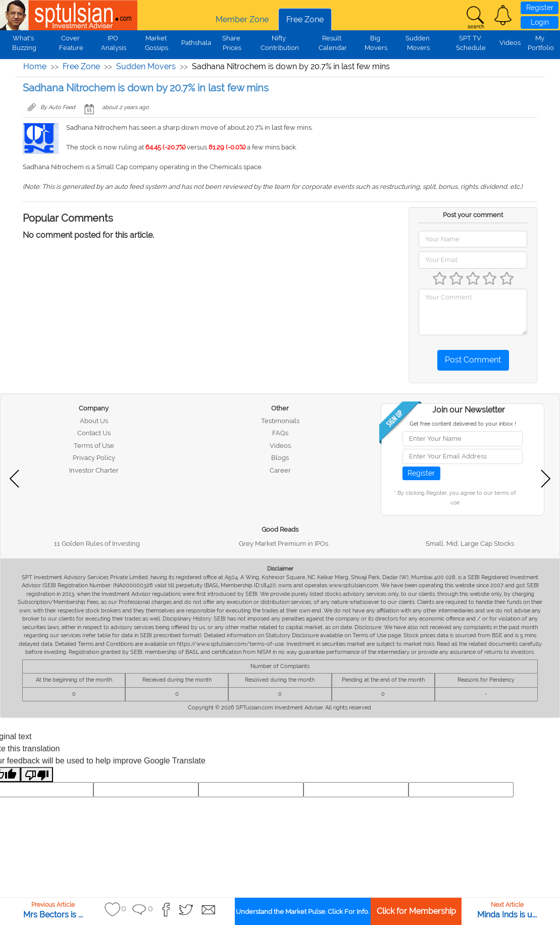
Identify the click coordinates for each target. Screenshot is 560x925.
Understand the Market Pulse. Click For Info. (302, 912)
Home (35, 66)
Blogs (280, 458)
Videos (510, 43)
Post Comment (473, 360)
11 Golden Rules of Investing (97, 544)
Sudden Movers (146, 66)
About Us (94, 421)
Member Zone (242, 19)
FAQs (280, 433)
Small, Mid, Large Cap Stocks (470, 544)
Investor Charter (94, 470)
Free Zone (305, 19)
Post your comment (473, 215)
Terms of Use (94, 446)
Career (280, 470)
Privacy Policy (94, 458)
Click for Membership (416, 911)
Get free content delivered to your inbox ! (463, 424)
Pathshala (196, 43)
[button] (503, 15)
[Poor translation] (37, 775)
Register (540, 8)
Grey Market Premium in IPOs (284, 544)
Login (540, 22)
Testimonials (280, 421)
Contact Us (94, 433)
